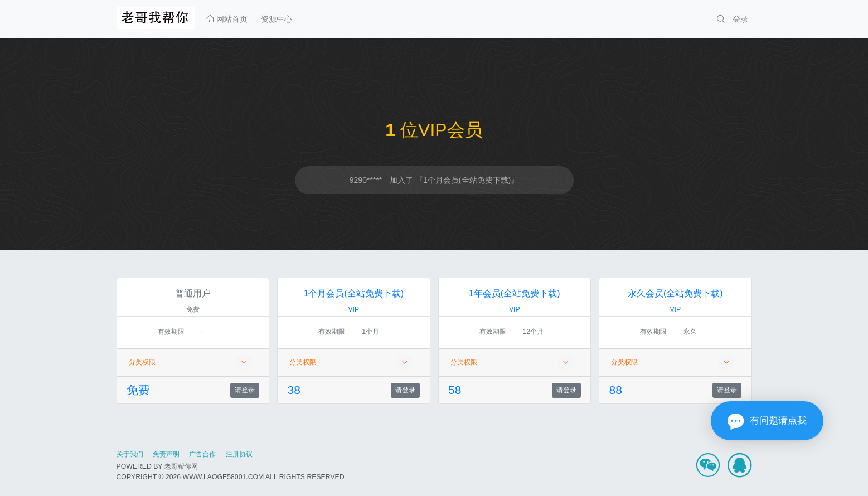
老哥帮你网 (181, 466)
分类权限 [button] (191, 363)
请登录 (245, 390)
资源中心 (277, 19)
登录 (740, 19)
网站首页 (227, 19)
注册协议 (239, 454)
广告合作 (202, 454)
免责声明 (166, 454)
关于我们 (130, 454)
